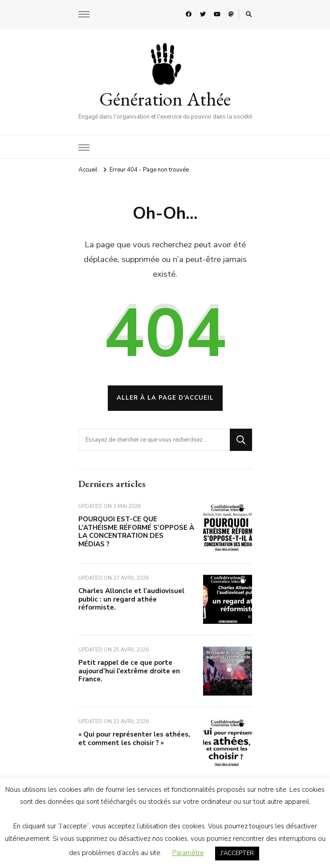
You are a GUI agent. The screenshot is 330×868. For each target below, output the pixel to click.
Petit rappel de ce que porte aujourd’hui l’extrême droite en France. (129, 671)
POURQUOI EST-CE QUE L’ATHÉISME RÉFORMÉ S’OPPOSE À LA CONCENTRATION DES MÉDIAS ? (136, 532)
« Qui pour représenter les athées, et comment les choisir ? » (134, 739)
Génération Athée (165, 99)
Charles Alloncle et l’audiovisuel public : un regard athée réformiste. (131, 599)
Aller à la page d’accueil (165, 398)
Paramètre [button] (188, 853)
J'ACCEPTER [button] (237, 853)
